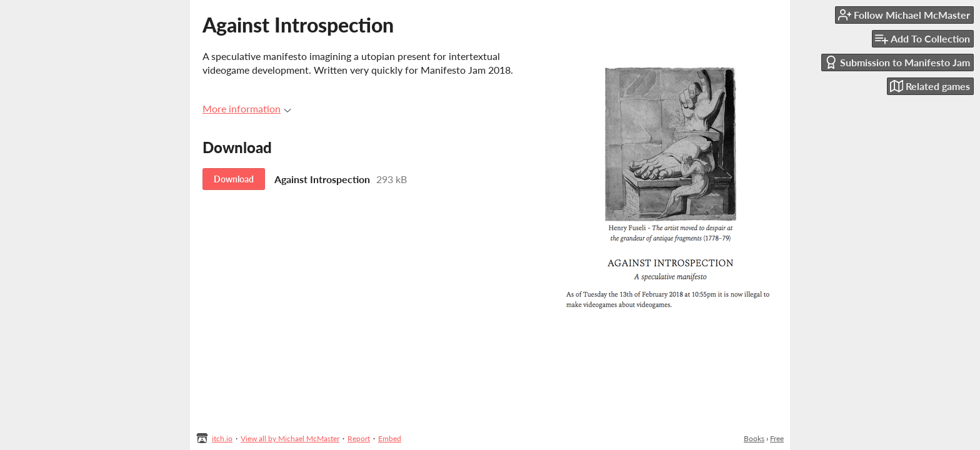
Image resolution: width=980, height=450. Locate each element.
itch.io (222, 438)
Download (234, 179)
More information (247, 108)
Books (754, 438)
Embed (390, 438)
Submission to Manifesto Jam (897, 62)
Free (777, 438)
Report (359, 438)
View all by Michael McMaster (290, 438)
